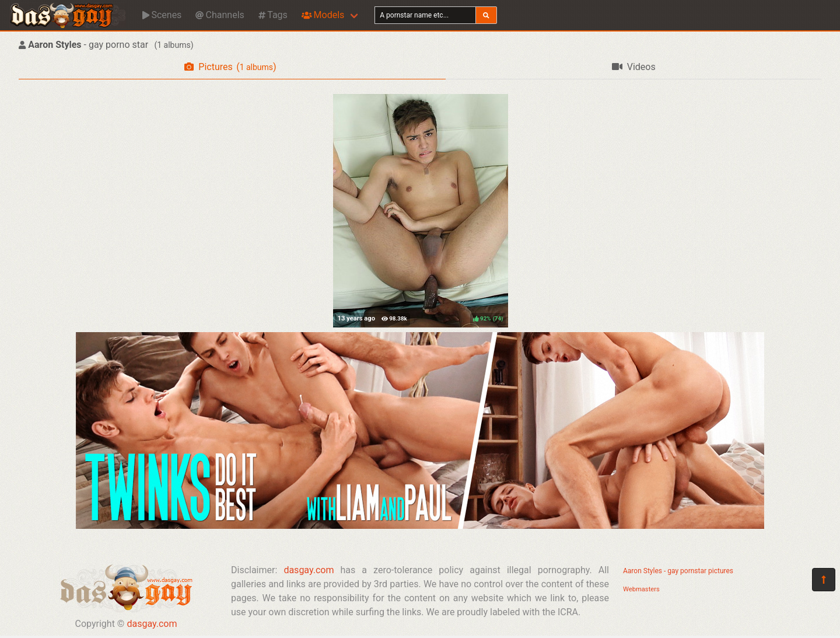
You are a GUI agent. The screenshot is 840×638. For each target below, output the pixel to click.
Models (323, 15)
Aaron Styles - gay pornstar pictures (678, 571)
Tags (273, 15)
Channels (220, 15)
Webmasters (641, 589)
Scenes (162, 15)
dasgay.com (152, 624)
